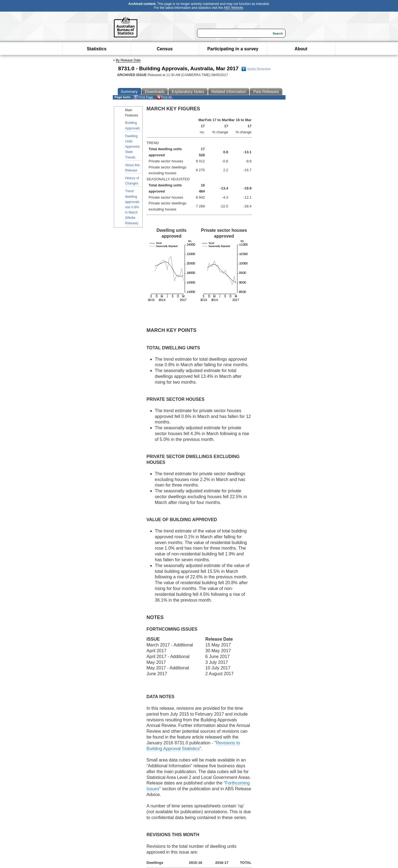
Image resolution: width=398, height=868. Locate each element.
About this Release (133, 168)
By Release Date (128, 60)
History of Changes (132, 181)
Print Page (143, 97)
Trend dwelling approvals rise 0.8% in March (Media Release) (132, 207)
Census (165, 49)
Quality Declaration (256, 69)
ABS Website (233, 8)
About (301, 49)
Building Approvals (133, 125)
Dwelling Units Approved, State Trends (133, 147)
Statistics (97, 49)
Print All (164, 97)
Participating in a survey (233, 49)
